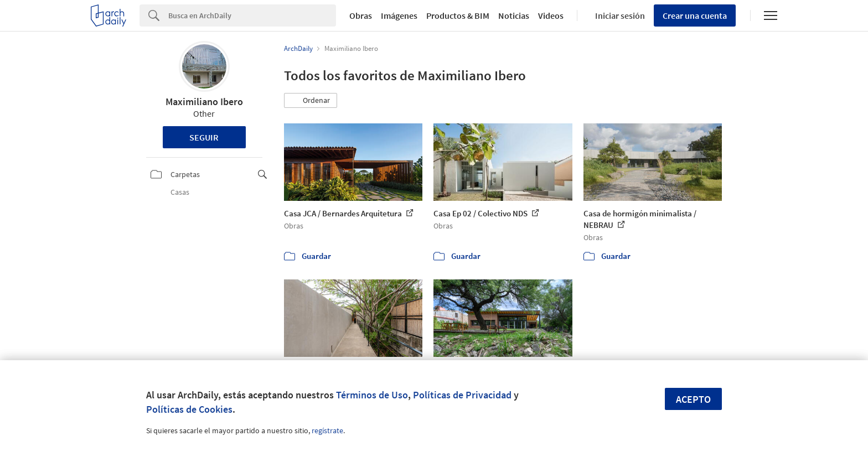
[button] (311, 101)
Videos (551, 15)
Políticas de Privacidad (462, 395)
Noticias (514, 15)
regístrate (327, 430)
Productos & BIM (458, 15)
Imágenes (399, 15)
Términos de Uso (372, 395)
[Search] (252, 15)
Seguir (204, 137)
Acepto (693, 399)
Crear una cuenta (695, 15)
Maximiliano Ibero (204, 102)
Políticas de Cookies (189, 409)
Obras (361, 15)
